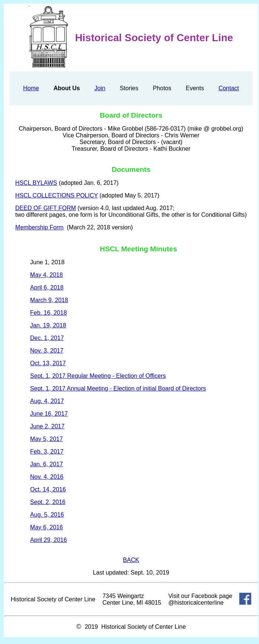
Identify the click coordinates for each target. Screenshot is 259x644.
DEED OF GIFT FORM (46, 208)
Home (31, 88)
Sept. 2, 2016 (48, 502)
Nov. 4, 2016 (47, 477)
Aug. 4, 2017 (47, 401)
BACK (131, 560)
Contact (229, 88)
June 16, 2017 (49, 414)
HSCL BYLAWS (36, 183)
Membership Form (39, 227)
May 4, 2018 (46, 275)
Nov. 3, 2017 (47, 351)
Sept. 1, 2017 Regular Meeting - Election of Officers (98, 376)
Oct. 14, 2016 (48, 489)
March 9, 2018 (49, 300)
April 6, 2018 (47, 287)
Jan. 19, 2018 (48, 325)
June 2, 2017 (47, 426)
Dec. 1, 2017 (47, 338)
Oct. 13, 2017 (48, 363)
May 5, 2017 (46, 439)
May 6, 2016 (46, 527)
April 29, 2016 (48, 540)
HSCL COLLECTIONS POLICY (56, 195)
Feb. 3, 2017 (47, 452)
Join (100, 88)
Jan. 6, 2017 (46, 464)
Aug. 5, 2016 (47, 515)
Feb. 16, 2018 (48, 313)
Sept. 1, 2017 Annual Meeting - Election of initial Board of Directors (118, 388)
